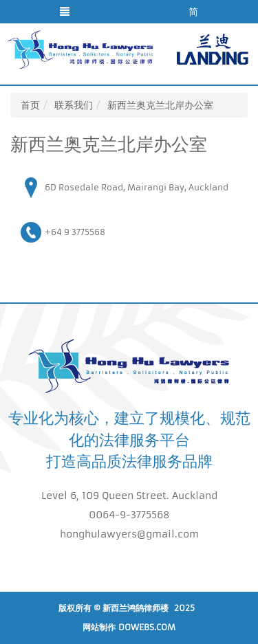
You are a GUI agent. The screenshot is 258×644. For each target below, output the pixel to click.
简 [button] (193, 12)
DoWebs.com (147, 627)
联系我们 (74, 105)
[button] (65, 12)
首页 (30, 105)
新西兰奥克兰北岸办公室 (160, 105)
